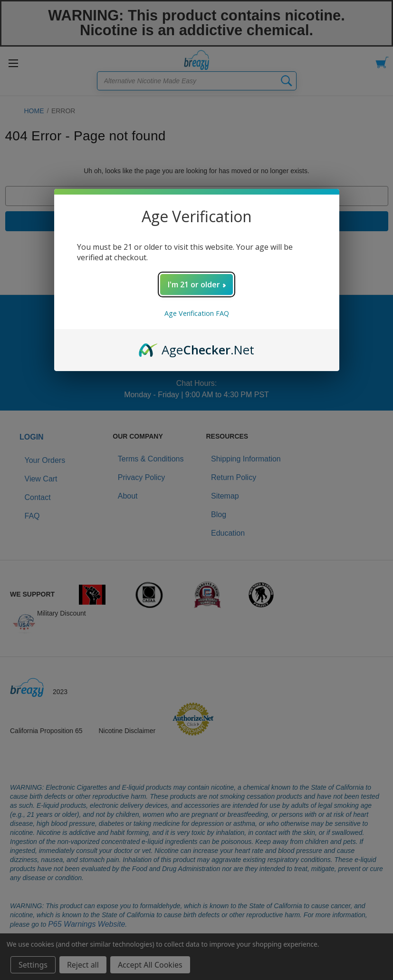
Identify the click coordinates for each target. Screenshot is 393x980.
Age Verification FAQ (197, 313)
